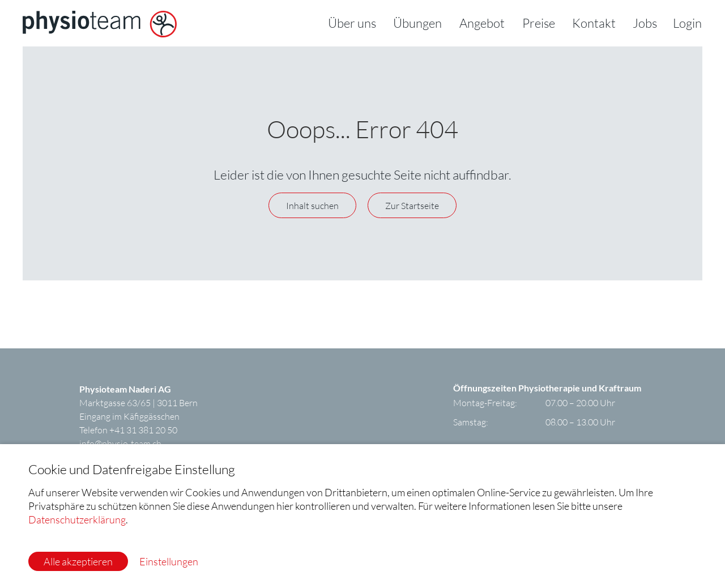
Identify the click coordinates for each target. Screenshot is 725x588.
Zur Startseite (412, 205)
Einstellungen (169, 561)
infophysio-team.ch (120, 443)
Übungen (417, 23)
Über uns (352, 23)
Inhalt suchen (312, 205)
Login (687, 23)
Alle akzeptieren (78, 561)
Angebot (482, 23)
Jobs (645, 23)
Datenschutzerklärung (77, 519)
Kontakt (594, 23)
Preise (539, 23)
